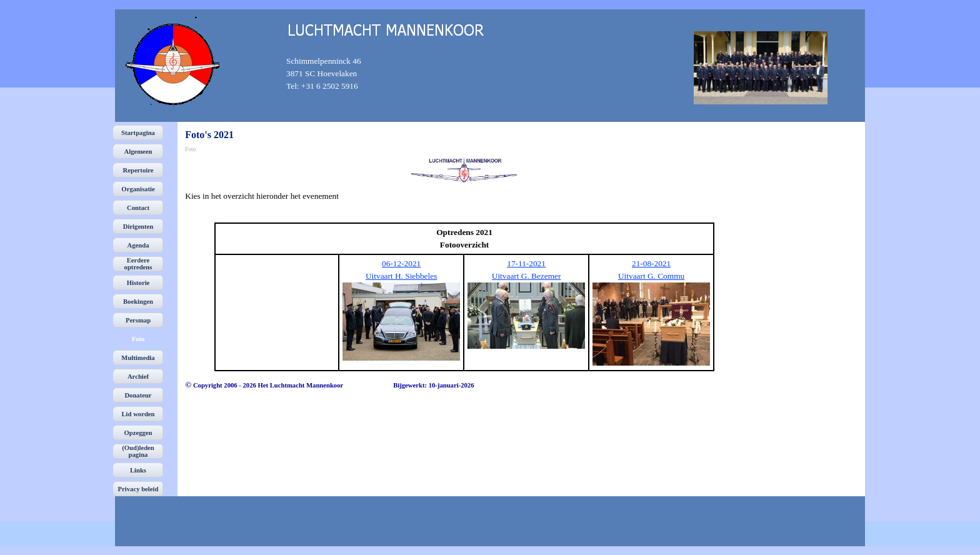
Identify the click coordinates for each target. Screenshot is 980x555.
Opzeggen (138, 433)
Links (138, 470)
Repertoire (138, 170)
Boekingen (138, 302)
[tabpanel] (333, 74)
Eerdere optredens (138, 264)
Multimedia (138, 358)
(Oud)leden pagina (138, 451)
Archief (138, 377)
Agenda (138, 245)
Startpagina (138, 133)
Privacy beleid (138, 489)
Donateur (138, 395)
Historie (138, 283)
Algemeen (138, 152)
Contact (138, 208)
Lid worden (138, 414)
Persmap (138, 320)
